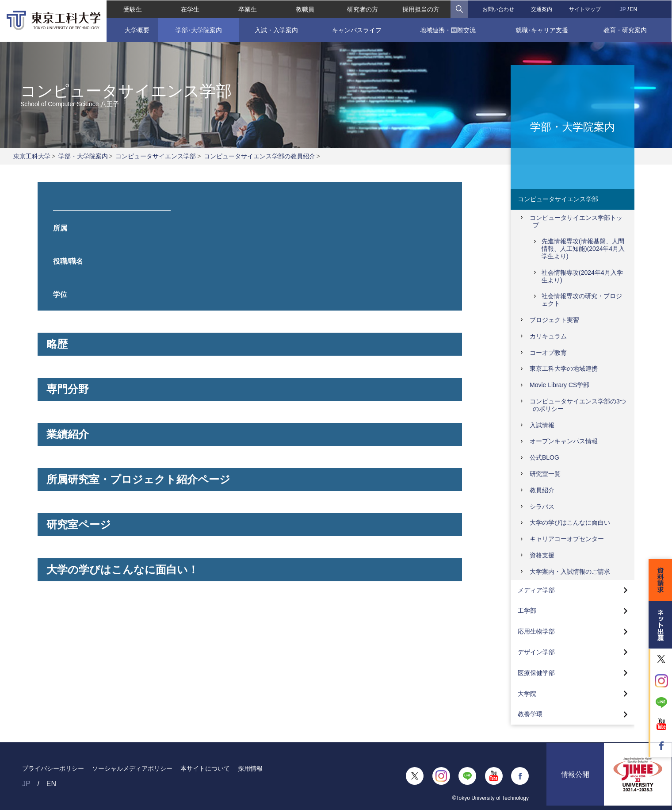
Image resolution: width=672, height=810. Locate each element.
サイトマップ (585, 9)
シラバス (542, 507)
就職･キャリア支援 (542, 30)
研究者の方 (363, 9)
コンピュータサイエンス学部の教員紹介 (260, 156)
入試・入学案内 (276, 30)
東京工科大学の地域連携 (564, 369)
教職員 (305, 9)
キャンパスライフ (357, 30)
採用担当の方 (421, 9)
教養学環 (530, 714)
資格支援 (542, 555)
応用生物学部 (536, 631)
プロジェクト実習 (554, 320)
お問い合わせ (498, 9)
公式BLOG (544, 457)
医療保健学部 (536, 673)
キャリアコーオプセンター (567, 539)
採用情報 (250, 768)
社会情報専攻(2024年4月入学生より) (582, 276)
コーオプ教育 (548, 353)
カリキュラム (548, 336)
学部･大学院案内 (198, 30)
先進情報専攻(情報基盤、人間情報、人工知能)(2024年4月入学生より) (583, 249)
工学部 (527, 610)
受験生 (132, 9)
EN (634, 9)
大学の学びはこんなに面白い (570, 522)
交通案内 (542, 9)
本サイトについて (205, 768)
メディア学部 (536, 590)
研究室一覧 (545, 474)
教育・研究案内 (626, 30)
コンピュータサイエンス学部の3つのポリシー (578, 405)
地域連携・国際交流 (448, 30)
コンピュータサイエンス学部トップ (576, 221)
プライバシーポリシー (53, 768)
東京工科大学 (32, 156)
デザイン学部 (536, 652)
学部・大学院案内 (83, 156)
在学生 (190, 9)
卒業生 (248, 9)
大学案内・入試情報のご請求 (570, 572)
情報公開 (575, 776)
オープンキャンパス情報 (564, 441)
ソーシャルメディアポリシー (132, 768)
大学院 (527, 694)
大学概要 (137, 30)
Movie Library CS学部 (559, 385)
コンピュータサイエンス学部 (156, 156)
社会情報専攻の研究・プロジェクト (582, 300)
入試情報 (542, 425)
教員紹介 (542, 490)
